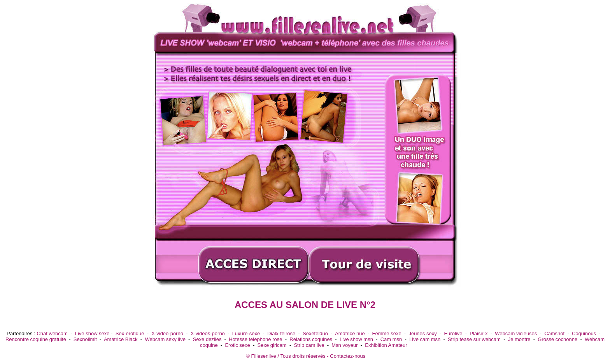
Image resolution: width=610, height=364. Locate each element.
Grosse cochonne (557, 339)
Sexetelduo (315, 333)
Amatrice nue (350, 333)
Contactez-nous (348, 356)
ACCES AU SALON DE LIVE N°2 (305, 305)
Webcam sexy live (165, 339)
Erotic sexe (237, 345)
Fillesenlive (263, 356)
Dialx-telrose (281, 333)
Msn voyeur (344, 345)
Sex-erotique (130, 333)
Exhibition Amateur (386, 345)
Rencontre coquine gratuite (36, 339)
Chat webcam (52, 333)
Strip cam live (309, 345)
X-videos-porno (208, 333)
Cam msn (391, 339)
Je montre (519, 339)
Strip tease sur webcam (474, 339)
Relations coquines (311, 339)
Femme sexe (387, 333)
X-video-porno (167, 333)
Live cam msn (425, 339)
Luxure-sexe (246, 333)
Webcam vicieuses (516, 333)
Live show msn (356, 339)
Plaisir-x (479, 333)
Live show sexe (92, 333)
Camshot (554, 333)
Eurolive (453, 333)
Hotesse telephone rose (255, 339)
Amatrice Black (121, 339)
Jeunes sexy (422, 333)
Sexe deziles (207, 339)
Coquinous (584, 333)
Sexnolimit (85, 339)
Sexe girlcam (272, 345)
